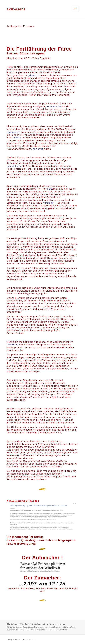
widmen (33, 75)
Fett (50, 189)
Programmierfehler (39, 630)
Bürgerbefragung (14, 627)
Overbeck (11, 630)
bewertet (38, 149)
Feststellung (14, 166)
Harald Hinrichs (61, 627)
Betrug (62, 624)
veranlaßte (50, 203)
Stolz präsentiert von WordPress (21, 639)
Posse (27, 630)
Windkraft (63, 630)
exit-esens (16, 9)
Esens (45, 627)
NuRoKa (72, 627)
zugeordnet (13, 132)
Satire (17, 138)
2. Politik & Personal (36, 624)
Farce (51, 627)
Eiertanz (38, 627)
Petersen (20, 630)
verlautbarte (54, 106)
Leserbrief (13, 345)
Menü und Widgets (75, 12)
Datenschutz (28, 627)
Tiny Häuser (53, 630)
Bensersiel (54, 624)
